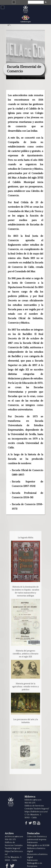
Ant (9, 25)
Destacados (33, 833)
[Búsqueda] (36, 2)
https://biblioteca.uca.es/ (36, 812)
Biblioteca (30, 797)
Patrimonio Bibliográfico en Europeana (35, 863)
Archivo (9, 833)
